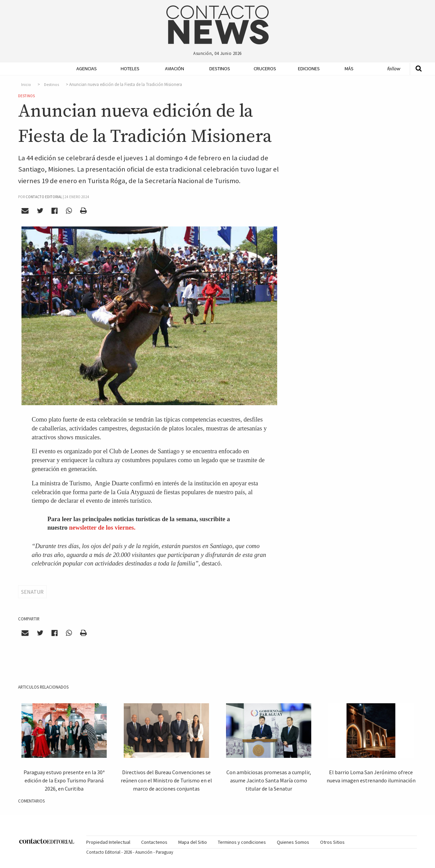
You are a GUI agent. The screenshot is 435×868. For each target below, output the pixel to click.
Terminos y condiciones (242, 842)
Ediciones (309, 69)
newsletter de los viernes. (102, 528)
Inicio (26, 85)
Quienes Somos (293, 842)
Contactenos (154, 842)
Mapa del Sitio (193, 842)
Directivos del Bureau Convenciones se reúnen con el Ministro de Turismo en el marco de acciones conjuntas (166, 780)
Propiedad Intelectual (108, 842)
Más (349, 69)
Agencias (87, 69)
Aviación (175, 69)
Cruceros (265, 69)
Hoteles (130, 69)
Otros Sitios (332, 842)
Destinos (220, 69)
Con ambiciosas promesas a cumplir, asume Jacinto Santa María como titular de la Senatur (269, 780)
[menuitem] (85, 69)
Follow (393, 69)
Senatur (32, 592)
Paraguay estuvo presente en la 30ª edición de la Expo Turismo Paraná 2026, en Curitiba (64, 780)
